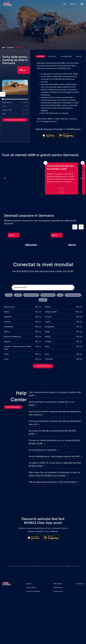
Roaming (10, 48)
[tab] (40, 56)
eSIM (4, 48)
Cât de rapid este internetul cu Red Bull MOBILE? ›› (54, 482)
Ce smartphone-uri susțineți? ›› (44, 450)
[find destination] (43, 288)
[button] (81, 227)
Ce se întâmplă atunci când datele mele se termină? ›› (55, 456)
